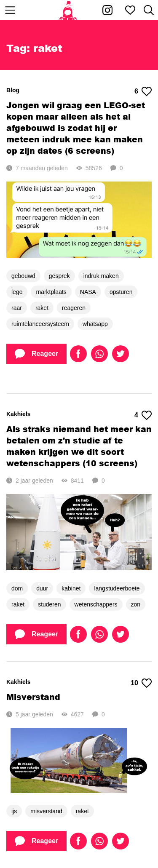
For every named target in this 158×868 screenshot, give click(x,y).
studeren (49, 604)
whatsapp (95, 324)
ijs (14, 811)
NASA (88, 292)
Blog (13, 90)
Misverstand (33, 697)
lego (17, 292)
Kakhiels (19, 414)
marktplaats (51, 292)
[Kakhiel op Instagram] (107, 10)
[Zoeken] (149, 10)
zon (136, 604)
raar (17, 308)
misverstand (46, 811)
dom (17, 588)
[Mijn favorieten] (130, 10)
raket (42, 308)
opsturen (121, 292)
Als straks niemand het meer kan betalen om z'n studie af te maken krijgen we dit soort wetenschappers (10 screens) (79, 446)
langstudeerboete (117, 588)
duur (42, 588)
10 (141, 683)
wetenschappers (96, 604)
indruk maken (101, 276)
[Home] (68, 10)
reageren (74, 308)
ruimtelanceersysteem (40, 324)
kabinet (71, 588)
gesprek (59, 276)
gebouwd (23, 276)
